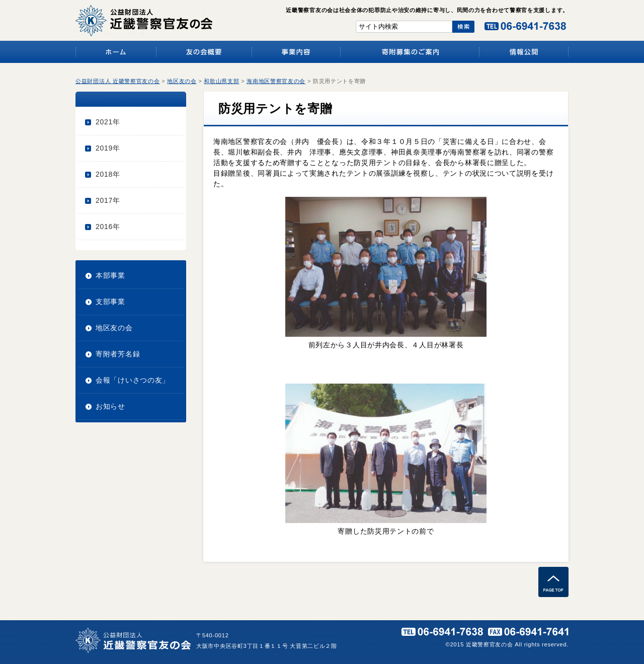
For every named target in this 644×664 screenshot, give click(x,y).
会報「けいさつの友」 (133, 380)
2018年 (108, 174)
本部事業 (110, 275)
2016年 (108, 227)
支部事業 (110, 302)
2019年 (108, 148)
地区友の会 (114, 328)
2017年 (108, 200)
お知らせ (110, 406)
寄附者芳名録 (118, 354)
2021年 (108, 122)
